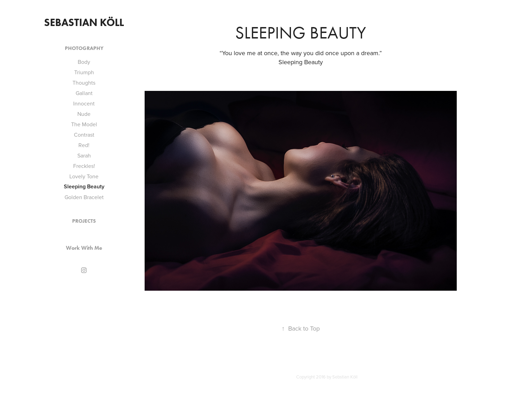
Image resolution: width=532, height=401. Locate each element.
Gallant (84, 93)
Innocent (84, 103)
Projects (84, 221)
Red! (84, 145)
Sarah (84, 155)
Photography (84, 48)
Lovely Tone (84, 176)
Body (84, 62)
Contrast (84, 135)
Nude (84, 114)
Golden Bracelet (84, 197)
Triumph (84, 72)
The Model (84, 124)
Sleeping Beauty (84, 186)
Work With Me (84, 248)
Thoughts (84, 83)
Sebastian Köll (84, 22)
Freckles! (84, 166)
